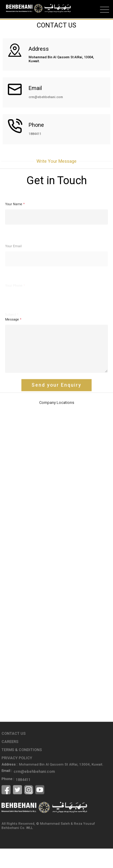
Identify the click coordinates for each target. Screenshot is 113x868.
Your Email (13, 258)
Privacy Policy (16, 773)
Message (13, 337)
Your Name (15, 222)
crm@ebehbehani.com (46, 97)
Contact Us (12, 750)
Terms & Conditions (20, 765)
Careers (9, 757)
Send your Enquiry (57, 402)
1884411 (35, 134)
